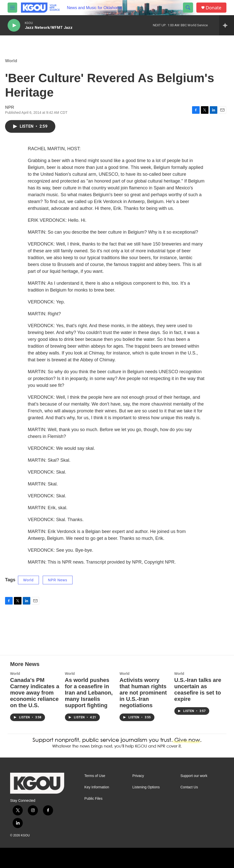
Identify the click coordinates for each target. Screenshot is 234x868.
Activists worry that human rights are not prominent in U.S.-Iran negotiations (143, 693)
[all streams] (227, 25)
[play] (14, 25)
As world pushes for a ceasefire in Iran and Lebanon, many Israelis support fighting (89, 693)
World (11, 61)
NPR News (58, 580)
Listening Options (146, 787)
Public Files (93, 799)
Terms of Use (95, 776)
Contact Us (189, 787)
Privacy (138, 776)
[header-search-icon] (188, 8)
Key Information (97, 787)
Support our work (194, 776)
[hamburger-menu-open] (12, 8)
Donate (214, 8)
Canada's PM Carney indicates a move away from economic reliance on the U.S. (35, 693)
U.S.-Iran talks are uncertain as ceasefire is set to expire (198, 689)
